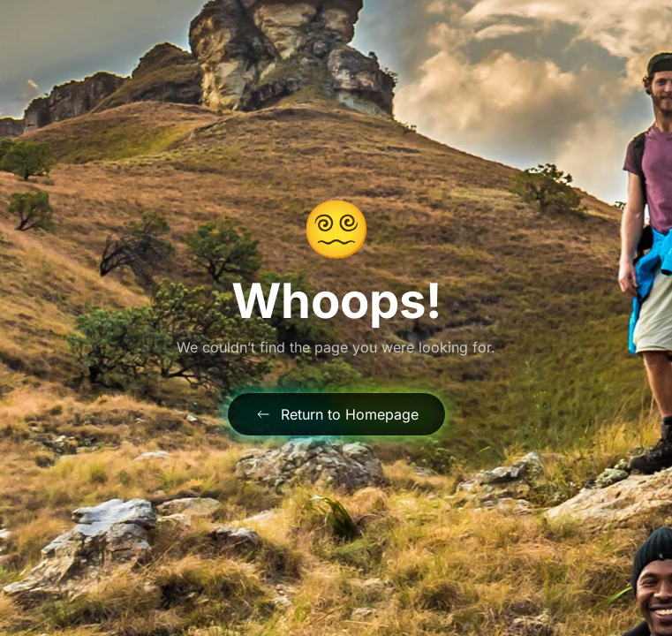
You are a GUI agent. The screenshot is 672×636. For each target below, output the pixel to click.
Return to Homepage (336, 414)
